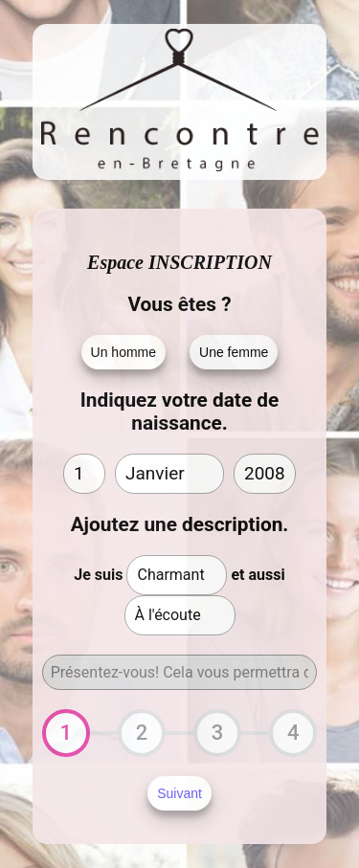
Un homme (123, 352)
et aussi (258, 575)
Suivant (179, 793)
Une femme (234, 352)
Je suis (98, 575)
